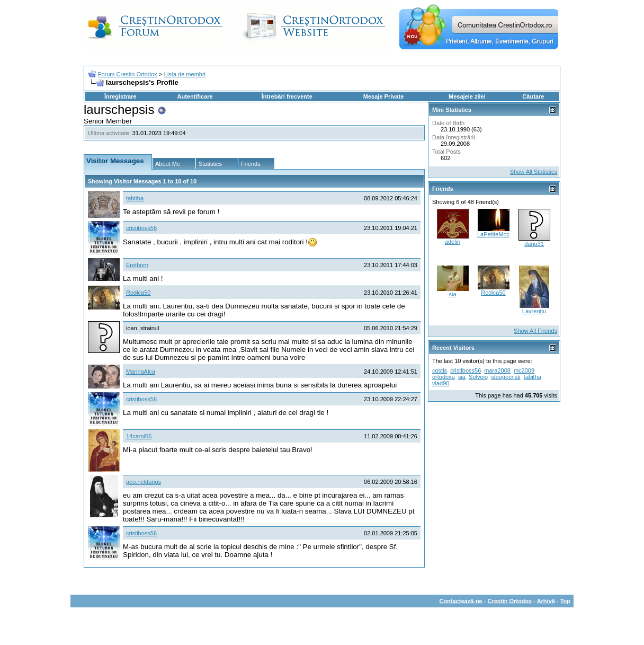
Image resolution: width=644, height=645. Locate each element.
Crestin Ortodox (510, 601)
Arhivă (546, 601)
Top (565, 601)
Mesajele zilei (467, 96)
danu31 (534, 244)
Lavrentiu (534, 311)
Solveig (478, 377)
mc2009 (524, 370)
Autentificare (195, 96)
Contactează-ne (460, 601)
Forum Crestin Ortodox (128, 74)
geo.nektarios (144, 482)
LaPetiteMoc (493, 234)
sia (452, 294)
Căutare (533, 96)
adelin (453, 242)
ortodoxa (444, 377)
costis (440, 370)
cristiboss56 (141, 228)
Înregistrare (120, 96)
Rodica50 (138, 293)
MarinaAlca (141, 372)
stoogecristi (506, 377)
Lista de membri (185, 74)
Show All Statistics (534, 172)
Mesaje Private (383, 96)
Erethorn (137, 265)
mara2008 (497, 370)
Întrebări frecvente (287, 96)
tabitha (135, 198)
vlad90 (441, 383)
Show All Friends (535, 331)
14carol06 (139, 436)
